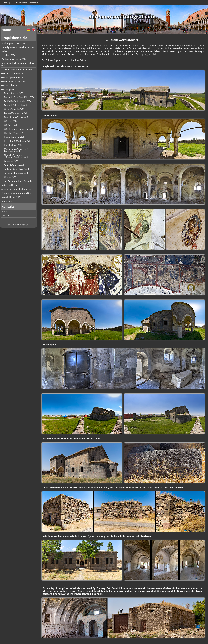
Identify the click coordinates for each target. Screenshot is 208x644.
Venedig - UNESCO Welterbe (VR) (17, 47)
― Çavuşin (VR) (9, 89)
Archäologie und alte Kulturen (16, 189)
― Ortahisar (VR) (10, 161)
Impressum (34, 3)
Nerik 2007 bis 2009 (11, 197)
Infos (4, 212)
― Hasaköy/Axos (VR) (12, 133)
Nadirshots (7, 201)
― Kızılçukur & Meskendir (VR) (16, 141)
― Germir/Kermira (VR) (13, 109)
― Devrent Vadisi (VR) (12, 93)
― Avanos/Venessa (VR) (13, 73)
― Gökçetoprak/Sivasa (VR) (15, 117)
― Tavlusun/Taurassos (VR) (15, 173)
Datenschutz (22, 3)
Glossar (5, 216)
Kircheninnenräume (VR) (13, 59)
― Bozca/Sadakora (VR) (13, 81)
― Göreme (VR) (9, 121)
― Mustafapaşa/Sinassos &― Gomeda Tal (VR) (15, 150)
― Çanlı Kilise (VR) (10, 85)
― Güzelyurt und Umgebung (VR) (18, 129)
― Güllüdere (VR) (10, 125)
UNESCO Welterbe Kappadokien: (17, 69)
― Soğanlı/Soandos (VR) (13, 165)
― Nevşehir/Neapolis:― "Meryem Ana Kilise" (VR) (15, 156)
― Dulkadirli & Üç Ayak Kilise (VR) (18, 97)
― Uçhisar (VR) (9, 177)
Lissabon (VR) (8, 55)
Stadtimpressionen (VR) (13, 43)
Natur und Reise (9, 185)
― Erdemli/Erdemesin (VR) (14, 105)
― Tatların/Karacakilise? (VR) (15, 169)
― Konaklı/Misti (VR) (11, 145)
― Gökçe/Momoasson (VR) (15, 113)
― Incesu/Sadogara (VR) (13, 137)
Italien (4, 51)
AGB (12, 3)
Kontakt (8, 206)
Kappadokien (61, 60)
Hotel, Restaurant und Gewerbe (17, 181)
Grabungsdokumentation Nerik (17, 193)
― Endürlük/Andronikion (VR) (16, 101)
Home (6, 3)
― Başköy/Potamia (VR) (13, 77)
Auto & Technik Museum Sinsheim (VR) (18, 64)
